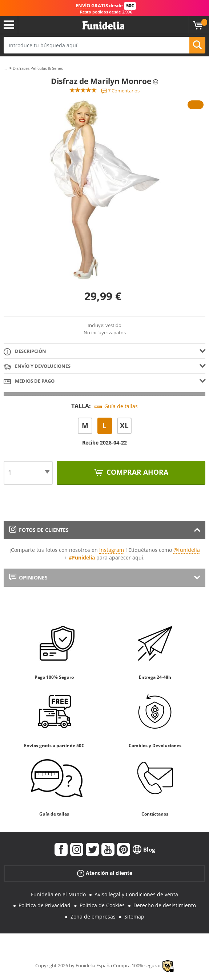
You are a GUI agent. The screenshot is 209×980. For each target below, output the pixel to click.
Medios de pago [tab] (29, 381)
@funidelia (187, 550)
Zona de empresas (93, 917)
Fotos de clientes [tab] (39, 530)
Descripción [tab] (25, 352)
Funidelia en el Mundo (58, 894)
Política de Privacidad (45, 905)
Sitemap (134, 917)
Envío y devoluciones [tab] (37, 366)
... (5, 69)
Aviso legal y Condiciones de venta (136, 894)
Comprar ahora (136, 472)
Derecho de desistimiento (165, 905)
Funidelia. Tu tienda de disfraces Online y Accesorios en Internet (103, 26)
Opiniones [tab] (28, 577)
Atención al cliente (105, 873)
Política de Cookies (102, 905)
